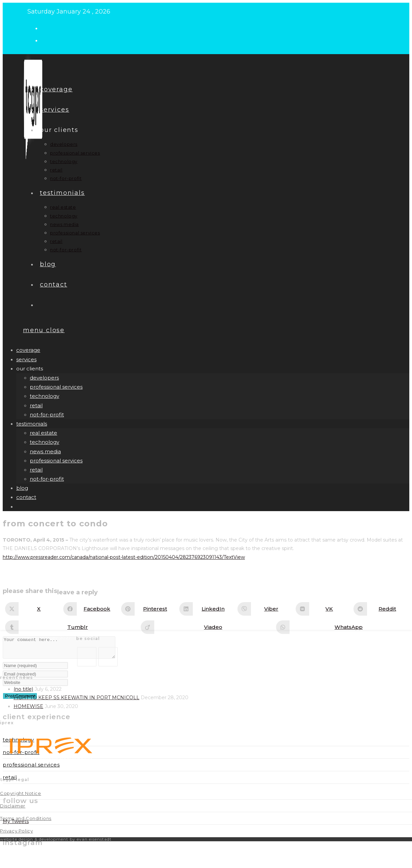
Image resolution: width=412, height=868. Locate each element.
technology (44, 396)
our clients (30, 369)
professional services (56, 387)
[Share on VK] (323, 609)
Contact (26, 497)
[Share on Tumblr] (71, 627)
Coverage (28, 350)
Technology (18, 744)
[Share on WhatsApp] (342, 627)
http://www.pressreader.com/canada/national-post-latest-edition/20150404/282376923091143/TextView (124, 557)
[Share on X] (32, 609)
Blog (22, 488)
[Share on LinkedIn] (206, 609)
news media (45, 451)
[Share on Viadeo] (207, 627)
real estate (43, 433)
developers (44, 378)
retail (36, 405)
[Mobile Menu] (44, 330)
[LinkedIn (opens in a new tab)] (47, 40)
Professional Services (31, 769)
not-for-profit (47, 415)
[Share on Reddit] (381, 609)
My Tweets (16, 825)
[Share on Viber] (265, 609)
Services (26, 359)
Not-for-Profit (21, 756)
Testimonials (32, 424)
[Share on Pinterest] (148, 609)
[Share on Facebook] (90, 609)
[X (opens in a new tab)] (47, 28)
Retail (10, 781)
